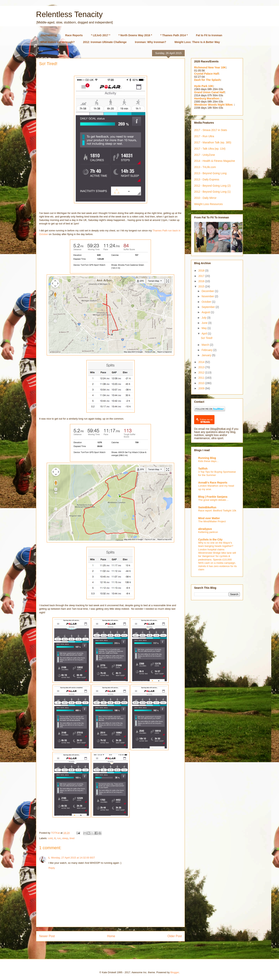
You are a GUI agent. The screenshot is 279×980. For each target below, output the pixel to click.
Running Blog (207, 458)
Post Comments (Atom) (118, 949)
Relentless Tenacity (69, 14)
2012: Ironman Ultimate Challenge (105, 42)
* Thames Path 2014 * (174, 35)
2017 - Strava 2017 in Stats (211, 130)
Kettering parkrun (208, 532)
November (208, 296)
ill (55, 838)
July (204, 318)
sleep (65, 838)
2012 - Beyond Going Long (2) (212, 186)
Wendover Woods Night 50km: (214, 105)
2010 (202, 383)
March (206, 345)
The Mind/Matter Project (212, 521)
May (204, 328)
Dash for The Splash (207, 80)
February (207, 350)
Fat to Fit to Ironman (209, 35)
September (208, 307)
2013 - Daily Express (207, 179)
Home (111, 936)
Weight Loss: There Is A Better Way (197, 42)
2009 (202, 388)
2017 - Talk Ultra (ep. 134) (210, 149)
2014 (202, 362)
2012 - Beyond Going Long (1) (212, 192)
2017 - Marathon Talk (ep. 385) (213, 142)
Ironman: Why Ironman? (150, 42)
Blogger (175, 972)
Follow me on (206, 421)
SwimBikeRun (207, 507)
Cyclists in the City (210, 540)
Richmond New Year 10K (210, 67)
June (205, 323)
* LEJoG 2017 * (101, 35)
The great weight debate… (213, 500)
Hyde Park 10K (204, 86)
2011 (202, 378)
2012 (202, 372)
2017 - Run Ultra (204, 136)
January (207, 355)
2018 (202, 271)
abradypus (205, 529)
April (205, 334)
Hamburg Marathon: (207, 98)
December (208, 291)
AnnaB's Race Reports (213, 483)
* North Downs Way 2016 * (135, 35)
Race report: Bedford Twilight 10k (217, 511)
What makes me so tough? (57, 42)
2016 (202, 281)
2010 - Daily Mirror (205, 198)
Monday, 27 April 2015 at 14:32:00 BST (73, 858)
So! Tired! (207, 338)
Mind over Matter (209, 518)
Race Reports (74, 35)
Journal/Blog (49, 35)
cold (50, 838)
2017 (202, 276)
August (206, 312)
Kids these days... (208, 461)
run (59, 838)
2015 (202, 286)
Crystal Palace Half (206, 74)
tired (72, 838)
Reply (52, 868)
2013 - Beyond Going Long (210, 173)
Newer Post (47, 936)
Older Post (175, 936)
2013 (202, 367)
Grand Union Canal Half (209, 92)
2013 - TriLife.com (205, 167)
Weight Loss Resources (208, 204)
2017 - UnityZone (205, 155)
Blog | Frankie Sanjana (213, 497)
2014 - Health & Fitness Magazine (215, 161)
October (207, 302)
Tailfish (203, 469)
